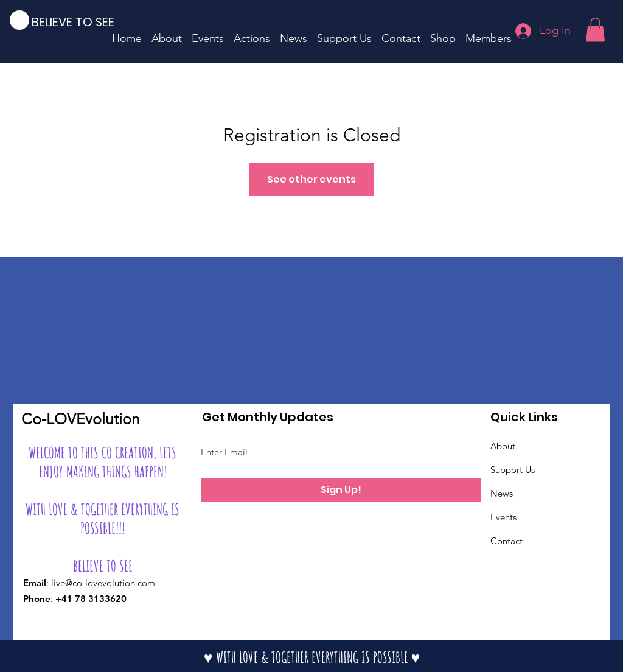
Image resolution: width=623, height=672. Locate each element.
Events (503, 517)
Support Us (513, 470)
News (502, 493)
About (503, 446)
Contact (506, 541)
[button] (595, 30)
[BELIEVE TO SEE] (82, 22)
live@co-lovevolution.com (103, 583)
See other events (311, 179)
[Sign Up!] (341, 490)
